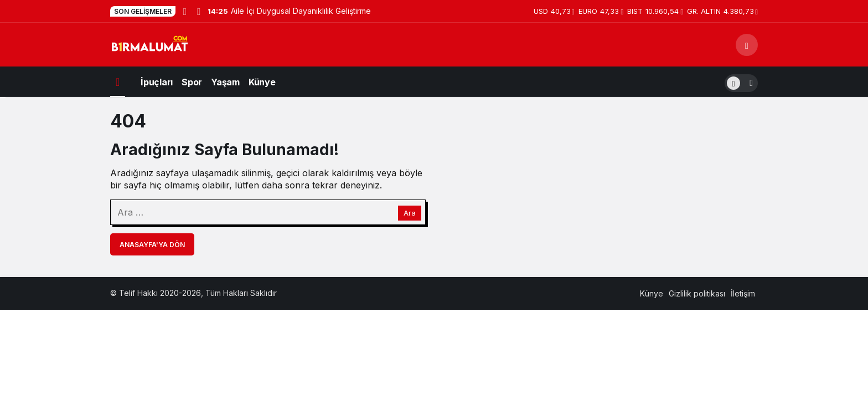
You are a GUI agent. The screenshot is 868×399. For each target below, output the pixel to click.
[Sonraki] (198, 11)
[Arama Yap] (747, 45)
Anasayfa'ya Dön (152, 245)
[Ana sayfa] (118, 82)
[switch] (741, 82)
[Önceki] (185, 11)
